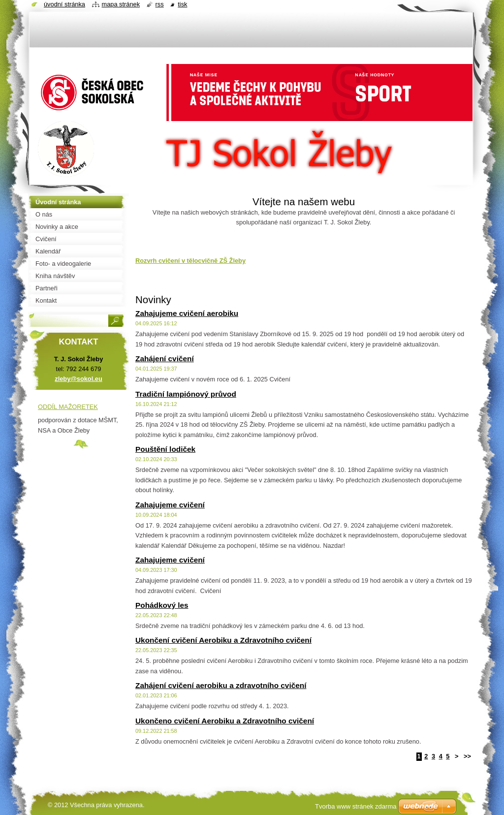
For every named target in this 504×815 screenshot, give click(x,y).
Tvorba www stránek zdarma (356, 806)
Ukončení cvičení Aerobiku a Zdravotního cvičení (223, 640)
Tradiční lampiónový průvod (186, 394)
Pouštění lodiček (165, 449)
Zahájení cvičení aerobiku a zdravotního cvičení (221, 685)
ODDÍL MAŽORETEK (68, 407)
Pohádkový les (162, 605)
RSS (160, 4)
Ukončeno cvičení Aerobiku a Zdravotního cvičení (225, 721)
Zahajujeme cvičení (170, 505)
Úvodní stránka (64, 4)
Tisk (182, 4)
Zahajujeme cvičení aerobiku (187, 313)
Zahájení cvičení (165, 359)
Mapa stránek (121, 4)
